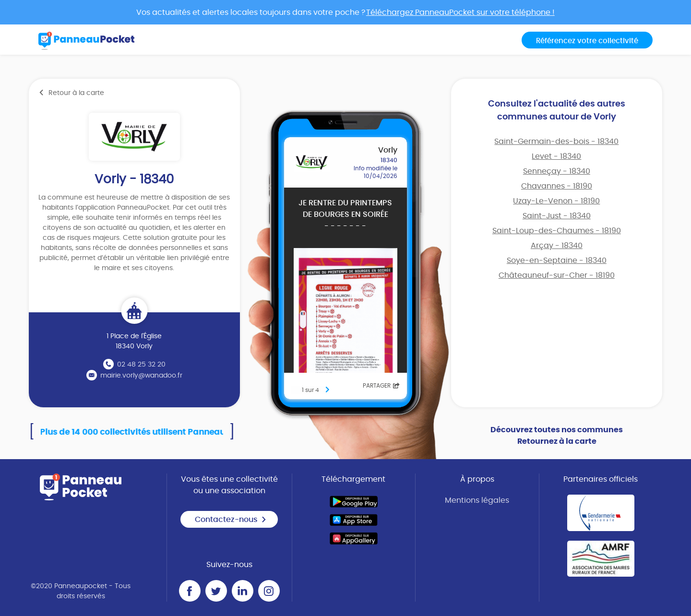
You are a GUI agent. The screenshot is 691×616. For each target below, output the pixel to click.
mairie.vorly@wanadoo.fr (141, 376)
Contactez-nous (231, 520)
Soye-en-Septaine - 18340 (557, 261)
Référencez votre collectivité (587, 41)
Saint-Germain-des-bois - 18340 (556, 142)
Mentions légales (477, 500)
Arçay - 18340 (557, 246)
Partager (381, 386)
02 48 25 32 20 (141, 365)
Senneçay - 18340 (557, 171)
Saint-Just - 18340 (557, 216)
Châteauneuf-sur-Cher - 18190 (557, 275)
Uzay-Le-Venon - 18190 (556, 201)
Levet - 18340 (556, 156)
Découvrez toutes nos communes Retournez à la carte (557, 436)
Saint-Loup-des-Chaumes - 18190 (557, 231)
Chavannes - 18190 (557, 186)
